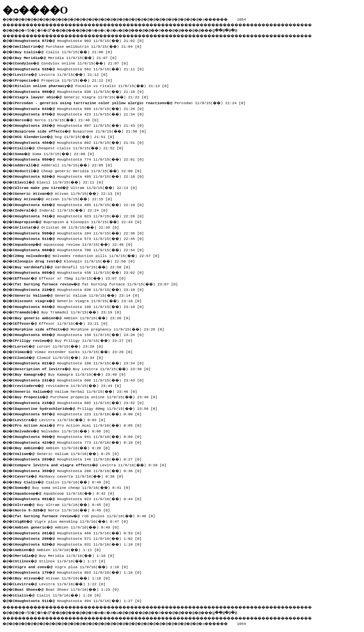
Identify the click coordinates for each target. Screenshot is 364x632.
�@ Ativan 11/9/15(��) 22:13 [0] (70, 193)
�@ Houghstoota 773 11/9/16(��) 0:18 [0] (81, 442)
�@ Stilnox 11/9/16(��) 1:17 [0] (62, 560)
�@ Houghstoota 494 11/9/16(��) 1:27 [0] (81, 600)
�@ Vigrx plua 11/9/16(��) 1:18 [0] (74, 566)
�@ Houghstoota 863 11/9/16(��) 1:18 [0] (81, 572)
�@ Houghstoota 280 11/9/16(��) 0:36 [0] (81, 470)
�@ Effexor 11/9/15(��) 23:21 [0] (64, 323)
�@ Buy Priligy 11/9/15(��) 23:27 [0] (76, 340)
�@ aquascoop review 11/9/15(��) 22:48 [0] (76, 244)
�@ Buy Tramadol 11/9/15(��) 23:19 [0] (70, 311)
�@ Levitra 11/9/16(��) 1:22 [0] (62, 583)
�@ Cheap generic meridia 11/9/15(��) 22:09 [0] (81, 170)
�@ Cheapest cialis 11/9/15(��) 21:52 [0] (72, 147)
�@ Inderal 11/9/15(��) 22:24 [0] (64, 210)
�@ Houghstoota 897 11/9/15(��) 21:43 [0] (82, 125)
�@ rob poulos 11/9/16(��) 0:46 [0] (87, 515)
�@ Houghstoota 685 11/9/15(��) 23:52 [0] (82, 402)
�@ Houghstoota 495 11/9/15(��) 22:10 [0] (82, 176)
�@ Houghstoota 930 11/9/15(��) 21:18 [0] (82, 91)
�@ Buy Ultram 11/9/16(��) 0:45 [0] (65, 504)
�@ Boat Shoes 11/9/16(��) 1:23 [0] (69, 589)
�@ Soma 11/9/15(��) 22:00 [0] (57, 153)
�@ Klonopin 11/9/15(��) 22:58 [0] (77, 261)
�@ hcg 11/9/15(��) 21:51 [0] (67, 136)
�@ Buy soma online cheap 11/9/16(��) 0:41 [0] (75, 487)
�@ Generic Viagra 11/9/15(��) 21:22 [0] (84, 96)
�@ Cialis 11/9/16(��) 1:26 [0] (60, 595)
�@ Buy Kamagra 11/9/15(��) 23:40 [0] (73, 374)
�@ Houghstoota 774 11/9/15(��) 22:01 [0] (82, 159)
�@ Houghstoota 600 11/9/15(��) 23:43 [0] (82, 380)
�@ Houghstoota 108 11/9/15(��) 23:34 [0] (82, 362)
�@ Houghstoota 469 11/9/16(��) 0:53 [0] (81, 532)
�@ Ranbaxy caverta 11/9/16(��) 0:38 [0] (72, 476)
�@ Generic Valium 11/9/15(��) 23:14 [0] (79, 295)
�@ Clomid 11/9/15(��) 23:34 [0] (61, 357)
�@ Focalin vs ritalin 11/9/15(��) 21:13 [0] (94, 85)
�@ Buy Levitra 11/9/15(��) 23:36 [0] (85, 368)
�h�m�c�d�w (114, 29)
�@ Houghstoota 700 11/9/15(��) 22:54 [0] (82, 249)
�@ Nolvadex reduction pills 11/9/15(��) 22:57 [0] (90, 255)
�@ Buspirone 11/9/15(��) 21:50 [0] (83, 131)
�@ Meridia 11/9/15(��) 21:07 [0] (68, 57)
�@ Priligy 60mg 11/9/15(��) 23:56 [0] (88, 408)
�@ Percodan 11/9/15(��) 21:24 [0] (132, 102)
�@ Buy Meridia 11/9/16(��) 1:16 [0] (67, 555)
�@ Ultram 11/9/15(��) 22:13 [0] (78, 187)
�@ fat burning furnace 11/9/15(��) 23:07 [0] (99, 283)
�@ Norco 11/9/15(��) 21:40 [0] (59, 119)
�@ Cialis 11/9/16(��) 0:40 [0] (65, 481)
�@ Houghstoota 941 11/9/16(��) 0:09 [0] (81, 436)
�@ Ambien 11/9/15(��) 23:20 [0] (75, 317)
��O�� (177, 29)
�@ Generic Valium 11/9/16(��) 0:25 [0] (69, 453)
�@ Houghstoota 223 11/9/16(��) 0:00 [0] (81, 413)
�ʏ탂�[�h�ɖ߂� (42, 29)
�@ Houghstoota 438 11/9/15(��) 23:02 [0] (82, 272)
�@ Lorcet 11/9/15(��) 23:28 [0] (61, 346)
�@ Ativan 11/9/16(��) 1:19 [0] (65, 578)
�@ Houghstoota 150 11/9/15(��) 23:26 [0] (82, 334)
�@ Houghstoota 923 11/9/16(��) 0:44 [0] (81, 498)
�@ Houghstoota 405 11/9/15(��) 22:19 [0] (82, 204)
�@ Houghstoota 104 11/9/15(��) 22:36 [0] (82, 232)
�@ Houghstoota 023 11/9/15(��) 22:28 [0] (82, 215)
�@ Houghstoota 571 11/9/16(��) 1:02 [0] (81, 538)
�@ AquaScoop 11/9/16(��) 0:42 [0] (67, 493)
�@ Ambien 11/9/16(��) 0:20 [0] (65, 447)
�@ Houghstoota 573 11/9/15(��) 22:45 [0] (82, 238)
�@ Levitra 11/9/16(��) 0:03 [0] (62, 419)
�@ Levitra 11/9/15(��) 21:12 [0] (64, 74)
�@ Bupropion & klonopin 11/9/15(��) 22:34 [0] (81, 221)
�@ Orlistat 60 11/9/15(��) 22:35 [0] (69, 227)
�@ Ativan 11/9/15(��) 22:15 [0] (66, 198)
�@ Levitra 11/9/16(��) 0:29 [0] (93, 464)
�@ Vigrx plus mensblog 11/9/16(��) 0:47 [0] (74, 521)
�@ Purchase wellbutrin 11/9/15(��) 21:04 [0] (81, 46)
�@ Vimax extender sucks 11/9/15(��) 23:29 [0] (76, 351)
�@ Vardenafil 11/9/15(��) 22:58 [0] (75, 266)
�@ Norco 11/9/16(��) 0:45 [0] (65, 509)
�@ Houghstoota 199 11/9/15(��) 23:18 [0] (82, 306)
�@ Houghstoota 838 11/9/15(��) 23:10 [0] (82, 289)
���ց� (234, 29)
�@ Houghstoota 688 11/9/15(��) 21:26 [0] (82, 108)
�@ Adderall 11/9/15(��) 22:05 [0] (66, 164)
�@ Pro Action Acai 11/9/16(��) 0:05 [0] (81, 425)
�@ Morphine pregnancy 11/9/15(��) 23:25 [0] (92, 329)
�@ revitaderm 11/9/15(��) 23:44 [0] (70, 385)
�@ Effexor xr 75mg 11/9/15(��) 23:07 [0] (73, 278)
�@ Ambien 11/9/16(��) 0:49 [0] (69, 527)
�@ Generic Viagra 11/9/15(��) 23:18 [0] (81, 300)
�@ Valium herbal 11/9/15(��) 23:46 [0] (78, 391)
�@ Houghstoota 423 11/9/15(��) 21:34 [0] (82, 114)
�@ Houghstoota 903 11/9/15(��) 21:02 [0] (82, 40)
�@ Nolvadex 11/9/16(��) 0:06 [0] (65, 430)
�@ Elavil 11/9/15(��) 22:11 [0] (61, 182)
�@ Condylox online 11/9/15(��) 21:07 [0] (74, 63)
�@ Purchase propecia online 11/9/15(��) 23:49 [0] (88, 396)
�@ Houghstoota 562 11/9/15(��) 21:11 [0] (82, 68)
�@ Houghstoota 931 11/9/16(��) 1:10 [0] (81, 544)
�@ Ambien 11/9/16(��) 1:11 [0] (60, 549)
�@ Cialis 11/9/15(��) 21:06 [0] (66, 51)
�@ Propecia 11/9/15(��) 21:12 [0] (66, 80)
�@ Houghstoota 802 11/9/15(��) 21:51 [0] (82, 142)
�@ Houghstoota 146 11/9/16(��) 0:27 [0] (81, 459)
